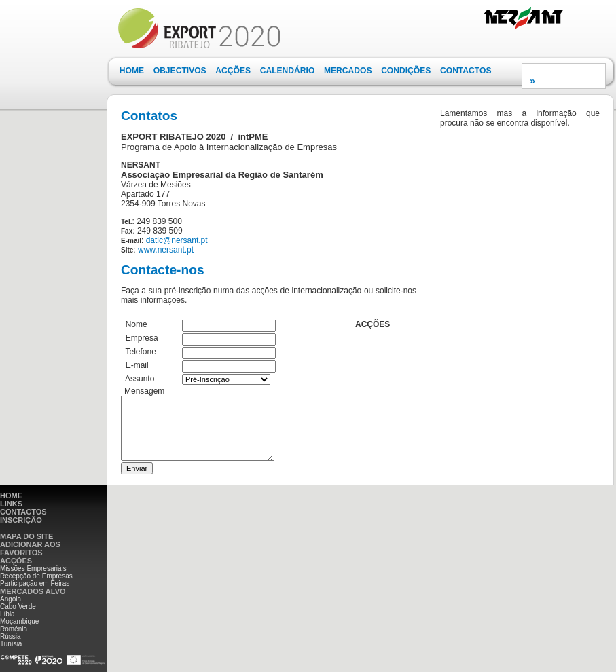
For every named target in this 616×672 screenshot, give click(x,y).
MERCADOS (348, 71)
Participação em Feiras (35, 583)
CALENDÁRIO (288, 71)
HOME (132, 71)
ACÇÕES (233, 71)
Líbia (7, 614)
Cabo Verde (18, 606)
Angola (11, 599)
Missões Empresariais (33, 568)
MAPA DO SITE (26, 536)
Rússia (11, 636)
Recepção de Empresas (36, 576)
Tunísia (11, 644)
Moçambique (19, 621)
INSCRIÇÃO (21, 520)
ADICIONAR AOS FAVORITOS (30, 548)
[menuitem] (132, 71)
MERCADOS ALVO (33, 591)
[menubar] (305, 71)
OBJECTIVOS (180, 71)
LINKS (11, 504)
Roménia (14, 629)
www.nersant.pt (166, 250)
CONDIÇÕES (406, 71)
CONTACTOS (466, 71)
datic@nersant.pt (177, 240)
